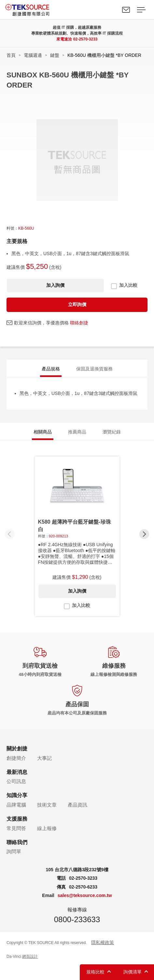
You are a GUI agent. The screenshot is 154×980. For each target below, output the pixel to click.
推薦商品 (77, 432)
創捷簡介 (16, 758)
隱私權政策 (103, 942)
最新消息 (17, 772)
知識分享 (17, 795)
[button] (144, 534)
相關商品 (43, 432)
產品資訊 (77, 805)
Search (111, 10)
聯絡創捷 (79, 323)
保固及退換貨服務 (94, 369)
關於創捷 (17, 749)
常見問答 (16, 828)
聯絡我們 (126, 10)
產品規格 (51, 369)
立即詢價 (77, 304)
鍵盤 (55, 55)
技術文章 (47, 805)
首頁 (11, 55)
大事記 (44, 758)
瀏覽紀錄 (112, 432)
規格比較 (95, 972)
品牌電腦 (16, 805)
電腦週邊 (33, 55)
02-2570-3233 (85, 39)
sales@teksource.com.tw (85, 895)
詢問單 (14, 851)
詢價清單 (133, 972)
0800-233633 (77, 919)
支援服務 (17, 819)
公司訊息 (16, 781)
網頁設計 (30, 956)
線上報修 (47, 828)
